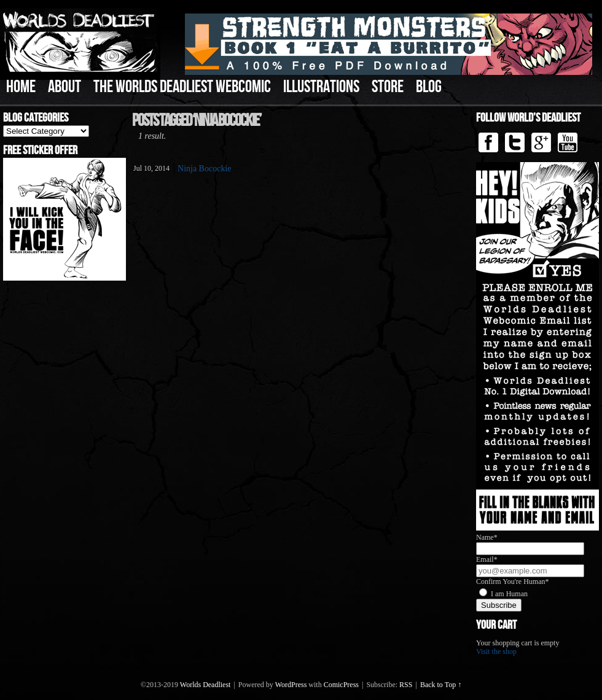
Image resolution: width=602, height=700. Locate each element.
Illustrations (321, 87)
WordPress (291, 685)
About (64, 87)
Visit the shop (496, 651)
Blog (429, 87)
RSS (406, 685)
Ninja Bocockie (204, 169)
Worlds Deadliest (205, 685)
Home (21, 87)
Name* (487, 537)
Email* (487, 559)
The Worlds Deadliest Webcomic (182, 87)
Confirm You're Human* (513, 581)
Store (388, 87)
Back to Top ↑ (441, 685)
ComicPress (341, 685)
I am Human (509, 594)
